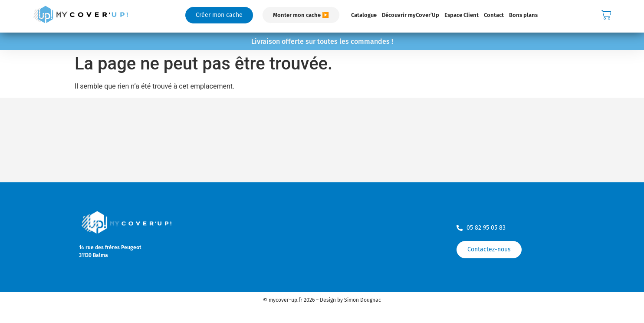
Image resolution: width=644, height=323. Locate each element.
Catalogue (364, 15)
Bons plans (523, 15)
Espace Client (462, 15)
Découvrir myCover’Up (411, 15)
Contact (494, 15)
